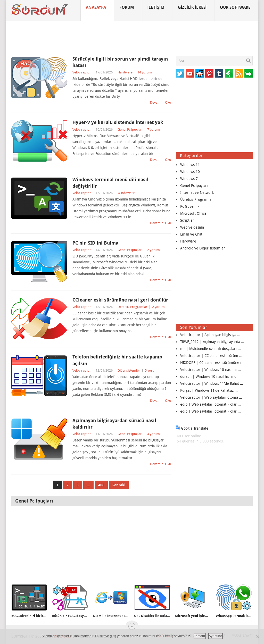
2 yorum (154, 250)
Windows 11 (127, 193)
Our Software (235, 7)
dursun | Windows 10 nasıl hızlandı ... (211, 377)
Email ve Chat (191, 234)
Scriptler (187, 220)
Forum (127, 7)
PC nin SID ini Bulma (95, 243)
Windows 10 (190, 172)
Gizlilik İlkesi (192, 7)
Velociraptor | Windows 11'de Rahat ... (212, 383)
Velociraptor (82, 72)
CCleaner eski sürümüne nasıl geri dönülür (120, 300)
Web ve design (192, 227)
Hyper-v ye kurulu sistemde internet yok (118, 122)
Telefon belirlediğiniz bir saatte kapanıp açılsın (117, 360)
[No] (258, 637)
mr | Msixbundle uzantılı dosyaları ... (211, 349)
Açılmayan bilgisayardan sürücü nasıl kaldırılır (114, 424)
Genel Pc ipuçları (130, 129)
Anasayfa (96, 7)
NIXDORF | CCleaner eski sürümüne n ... (213, 363)
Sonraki (119, 485)
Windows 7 (189, 179)
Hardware (125, 72)
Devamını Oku (161, 102)
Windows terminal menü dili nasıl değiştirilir (110, 183)
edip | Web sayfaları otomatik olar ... (211, 404)
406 (101, 485)
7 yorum (154, 129)
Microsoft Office (193, 213)
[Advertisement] (132, 38)
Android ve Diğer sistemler (203, 248)
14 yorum (145, 72)
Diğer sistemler (129, 370)
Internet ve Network (197, 193)
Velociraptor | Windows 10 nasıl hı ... (211, 370)
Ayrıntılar (215, 636)
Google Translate (192, 428)
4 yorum (154, 434)
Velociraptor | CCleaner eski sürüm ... (211, 356)
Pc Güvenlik (190, 206)
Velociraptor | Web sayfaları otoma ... (211, 397)
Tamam (200, 636)
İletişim (156, 7)
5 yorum (151, 370)
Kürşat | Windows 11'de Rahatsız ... (209, 390)
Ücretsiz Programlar (132, 307)
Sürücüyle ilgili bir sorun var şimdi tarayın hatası (120, 62)
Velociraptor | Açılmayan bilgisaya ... (210, 335)
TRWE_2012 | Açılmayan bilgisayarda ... (212, 342)
